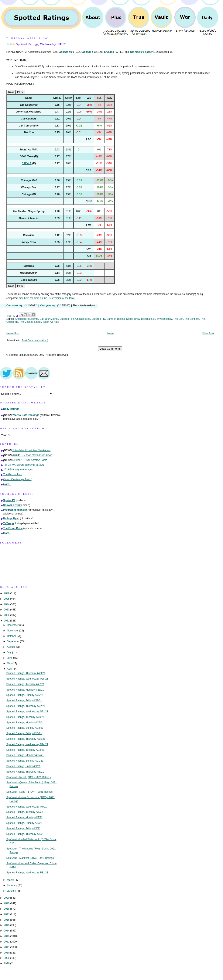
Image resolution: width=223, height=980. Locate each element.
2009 (7, 958)
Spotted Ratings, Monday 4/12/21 (25, 755)
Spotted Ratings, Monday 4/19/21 (25, 723)
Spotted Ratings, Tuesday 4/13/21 (25, 750)
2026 (7, 593)
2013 (7, 936)
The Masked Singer (30, 322)
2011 (7, 947)
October (12, 636)
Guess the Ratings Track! (17, 479)
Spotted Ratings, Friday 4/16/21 (24, 733)
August (11, 647)
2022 (7, 615)
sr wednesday (164, 319)
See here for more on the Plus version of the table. (47, 298)
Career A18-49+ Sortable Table (30, 460)
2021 (7, 621)
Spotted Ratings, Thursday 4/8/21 (25, 772)
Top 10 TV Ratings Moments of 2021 (24, 465)
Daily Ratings (11, 409)
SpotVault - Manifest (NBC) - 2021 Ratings (30, 858)
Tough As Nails (51, 322)
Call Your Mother (49, 319)
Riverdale (147, 319)
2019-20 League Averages (18, 470)
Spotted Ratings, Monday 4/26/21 (25, 690)
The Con (178, 319)
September (13, 641)
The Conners (192, 319)
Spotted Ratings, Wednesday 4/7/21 (27, 807)
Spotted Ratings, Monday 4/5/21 (24, 817)
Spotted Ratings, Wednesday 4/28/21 (27, 679)
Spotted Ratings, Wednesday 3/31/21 (41, 44)
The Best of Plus (12, 474)
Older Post (208, 334)
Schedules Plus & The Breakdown (31, 450)
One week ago (15, 306)
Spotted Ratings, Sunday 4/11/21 (25, 761)
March (11, 880)
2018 (7, 909)
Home (111, 334)
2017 (7, 914)
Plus (20, 92)
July (10, 652)
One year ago (48, 306)
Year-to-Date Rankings (26, 415)
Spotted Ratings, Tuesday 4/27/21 (25, 684)
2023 (7, 610)
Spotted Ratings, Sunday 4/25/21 (25, 695)
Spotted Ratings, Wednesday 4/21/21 (27, 712)
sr (154, 319)
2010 (7, 953)
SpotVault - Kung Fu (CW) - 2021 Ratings (30, 792)
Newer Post (13, 334)
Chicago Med (83, 319)
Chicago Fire (67, 319)
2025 (7, 599)
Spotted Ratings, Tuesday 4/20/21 (25, 717)
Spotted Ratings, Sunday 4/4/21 (24, 823)
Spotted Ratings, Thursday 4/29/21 (26, 673)
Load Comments (110, 349)
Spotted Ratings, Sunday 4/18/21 (25, 728)
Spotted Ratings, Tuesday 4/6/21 (25, 812)
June (10, 658)
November (13, 631)
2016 (7, 920)
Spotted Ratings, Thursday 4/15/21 (26, 739)
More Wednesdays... (85, 306)
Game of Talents (116, 319)
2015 (7, 925)
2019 (7, 903)
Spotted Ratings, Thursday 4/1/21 (25, 834)
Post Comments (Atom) (35, 341)
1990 (7, 963)
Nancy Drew (133, 319)
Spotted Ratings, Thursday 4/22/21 (26, 706)
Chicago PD (98, 319)
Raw (11, 92)
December (13, 625)
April (10, 669)
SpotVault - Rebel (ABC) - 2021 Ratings (29, 777)
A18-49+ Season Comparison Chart (32, 455)
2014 (7, 931)
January (12, 891)
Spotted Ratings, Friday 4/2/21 (23, 828)
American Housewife (27, 319)
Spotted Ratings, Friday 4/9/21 (23, 766)
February (12, 885)
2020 (7, 898)
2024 (7, 604)
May (10, 663)
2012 (7, 942)
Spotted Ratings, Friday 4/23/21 (24, 701)
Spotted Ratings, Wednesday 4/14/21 (27, 744)
